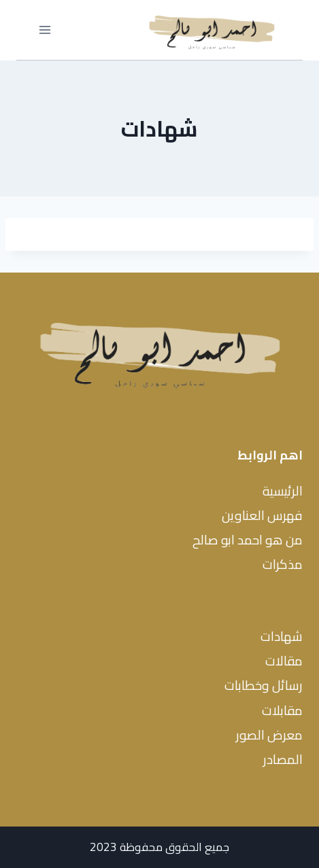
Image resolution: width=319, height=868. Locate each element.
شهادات (282, 636)
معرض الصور (269, 735)
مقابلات (282, 710)
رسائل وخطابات (264, 685)
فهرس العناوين (262, 515)
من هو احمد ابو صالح (248, 540)
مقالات (284, 661)
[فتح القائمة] (45, 30)
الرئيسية (283, 491)
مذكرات (283, 564)
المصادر (283, 759)
